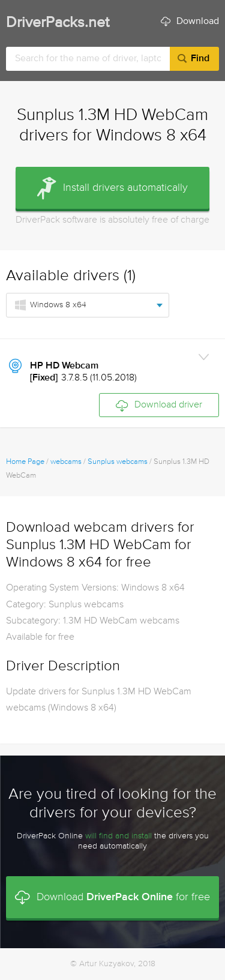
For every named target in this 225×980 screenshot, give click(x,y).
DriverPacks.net (58, 23)
